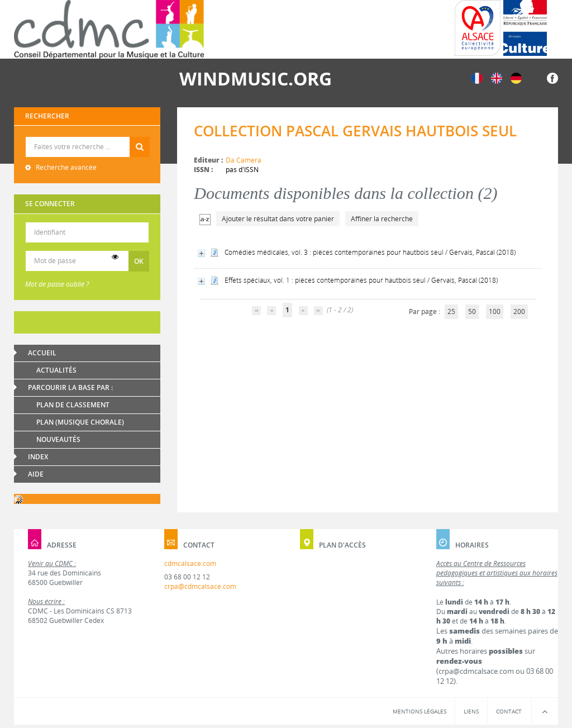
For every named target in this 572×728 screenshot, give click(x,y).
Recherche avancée (65, 167)
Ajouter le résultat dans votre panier (278, 219)
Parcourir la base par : (70, 387)
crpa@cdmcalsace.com (200, 586)
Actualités (56, 370)
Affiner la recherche (382, 219)
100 (495, 311)
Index (38, 457)
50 (472, 311)
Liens (471, 711)
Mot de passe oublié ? (57, 284)
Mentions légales (420, 711)
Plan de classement (73, 405)
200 (519, 311)
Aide (36, 474)
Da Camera (244, 160)
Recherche (87, 137)
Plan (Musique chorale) (80, 422)
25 (451, 311)
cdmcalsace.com (190, 563)
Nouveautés (58, 439)
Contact (509, 711)
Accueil (42, 353)
